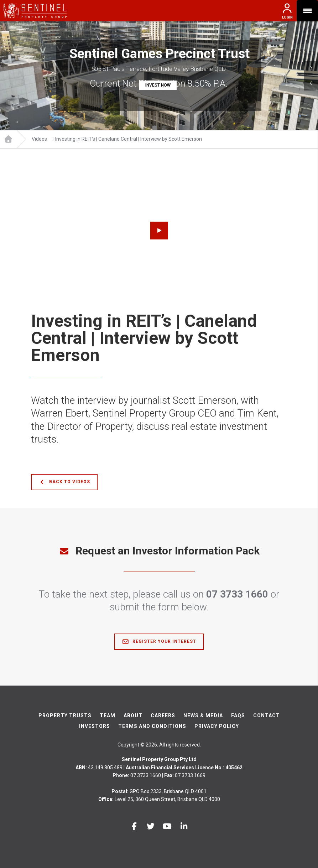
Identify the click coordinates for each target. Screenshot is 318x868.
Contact (267, 715)
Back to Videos (64, 482)
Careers (163, 715)
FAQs (238, 715)
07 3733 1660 (237, 594)
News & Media (203, 715)
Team (108, 715)
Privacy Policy (217, 726)
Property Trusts (65, 715)
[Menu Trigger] (307, 11)
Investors (95, 726)
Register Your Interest (159, 642)
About (133, 715)
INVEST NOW (158, 85)
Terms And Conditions (152, 726)
